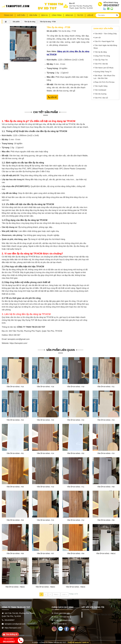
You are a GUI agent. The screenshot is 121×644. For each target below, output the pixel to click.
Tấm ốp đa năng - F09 (15, 553)
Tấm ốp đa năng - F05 (15, 486)
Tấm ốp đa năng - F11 (76, 486)
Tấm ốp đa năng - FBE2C (15, 586)
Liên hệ (52, 97)
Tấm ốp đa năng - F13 (45, 520)
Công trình (57, 15)
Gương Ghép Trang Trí (103, 72)
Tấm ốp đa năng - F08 (106, 486)
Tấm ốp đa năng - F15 (106, 453)
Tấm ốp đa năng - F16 (15, 386)
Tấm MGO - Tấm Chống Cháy (106, 34)
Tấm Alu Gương (100, 94)
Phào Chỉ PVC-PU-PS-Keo (104, 82)
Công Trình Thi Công (102, 56)
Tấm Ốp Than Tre (101, 60)
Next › (56, 594)
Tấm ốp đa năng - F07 (45, 553)
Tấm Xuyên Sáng (101, 86)
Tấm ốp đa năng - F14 (45, 453)
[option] (6, 67)
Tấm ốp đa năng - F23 (106, 419)
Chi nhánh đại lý (60, 623)
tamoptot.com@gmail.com (19, 338)
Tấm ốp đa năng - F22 (76, 419)
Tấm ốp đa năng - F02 (76, 453)
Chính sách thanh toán (63, 620)
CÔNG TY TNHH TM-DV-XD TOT (100, 614)
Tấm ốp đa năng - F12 (76, 520)
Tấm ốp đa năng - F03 (15, 520)
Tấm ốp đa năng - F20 (45, 419)
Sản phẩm (33, 15)
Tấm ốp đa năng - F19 (76, 386)
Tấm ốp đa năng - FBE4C (45, 586)
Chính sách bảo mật (62, 613)
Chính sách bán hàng (62, 616)
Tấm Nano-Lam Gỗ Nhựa (104, 68)
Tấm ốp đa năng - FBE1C (106, 553)
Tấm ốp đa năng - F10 (45, 486)
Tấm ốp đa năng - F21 (106, 386)
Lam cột (97, 38)
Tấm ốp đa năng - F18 (45, 386)
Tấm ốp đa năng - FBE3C (76, 586)
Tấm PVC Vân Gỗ (101, 98)
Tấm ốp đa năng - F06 (106, 520)
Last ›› (65, 594)
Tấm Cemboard (100, 90)
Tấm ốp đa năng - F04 (76, 553)
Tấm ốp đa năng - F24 (15, 419)
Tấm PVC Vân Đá (101, 64)
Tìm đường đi (12, 634)
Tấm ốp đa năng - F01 (15, 453)
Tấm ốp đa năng (101, 52)
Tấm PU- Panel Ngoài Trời (104, 41)
